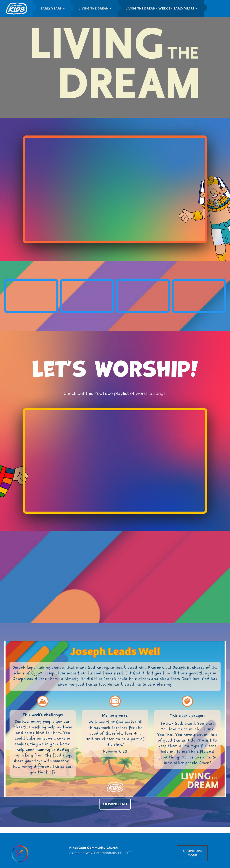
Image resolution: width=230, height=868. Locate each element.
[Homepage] (20, 854)
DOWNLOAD (115, 804)
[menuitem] (16, 8)
